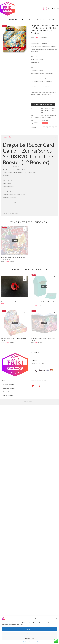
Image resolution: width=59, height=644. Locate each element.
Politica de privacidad (9, 385)
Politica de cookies (8, 395)
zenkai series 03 (49, 117)
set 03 (32, 117)
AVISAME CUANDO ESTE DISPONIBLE (43, 104)
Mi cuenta (34, 357)
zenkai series (41, 117)
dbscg (48, 115)
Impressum (40, 642)
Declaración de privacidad (31, 642)
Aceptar (30, 629)
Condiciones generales (9, 388)
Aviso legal (6, 392)
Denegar (30, 634)
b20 (42, 115)
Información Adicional (10, 214)
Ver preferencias (29, 638)
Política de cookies (21, 642)
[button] (57, 619)
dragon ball (53, 115)
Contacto (34, 360)
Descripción (7, 137)
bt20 (45, 115)
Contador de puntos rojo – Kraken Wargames (13, 302)
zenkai (36, 117)
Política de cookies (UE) (38, 364)
